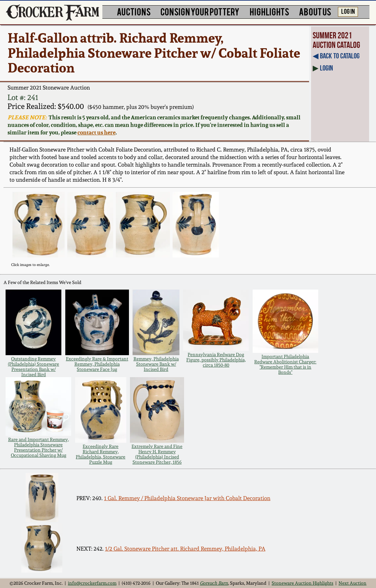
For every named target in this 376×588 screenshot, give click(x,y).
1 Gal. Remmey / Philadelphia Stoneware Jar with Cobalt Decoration (187, 498)
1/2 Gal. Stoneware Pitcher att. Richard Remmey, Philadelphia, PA (185, 549)
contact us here (96, 132)
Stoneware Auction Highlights (303, 583)
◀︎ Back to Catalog (336, 56)
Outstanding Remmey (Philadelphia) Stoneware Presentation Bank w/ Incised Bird (33, 367)
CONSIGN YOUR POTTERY (200, 11)
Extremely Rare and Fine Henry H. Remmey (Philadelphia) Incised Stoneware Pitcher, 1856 (157, 454)
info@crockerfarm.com (92, 583)
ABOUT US (315, 11)
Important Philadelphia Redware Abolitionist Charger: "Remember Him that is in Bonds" (285, 364)
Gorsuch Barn (214, 583)
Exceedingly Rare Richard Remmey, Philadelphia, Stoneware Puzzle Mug (101, 454)
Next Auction (353, 583)
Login (326, 68)
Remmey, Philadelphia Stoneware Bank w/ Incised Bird (156, 364)
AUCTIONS (134, 11)
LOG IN (348, 11)
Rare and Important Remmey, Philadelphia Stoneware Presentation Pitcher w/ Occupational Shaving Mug (39, 447)
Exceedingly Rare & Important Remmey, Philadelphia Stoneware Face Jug (97, 364)
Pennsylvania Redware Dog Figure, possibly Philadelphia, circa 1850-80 (216, 360)
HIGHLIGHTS (269, 11)
